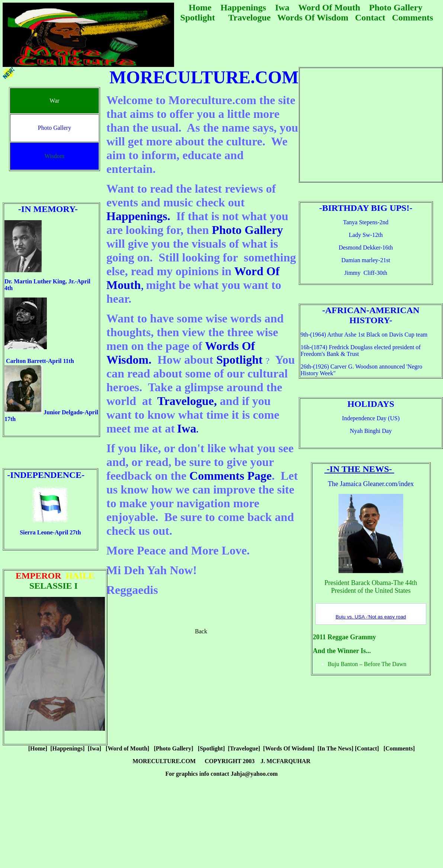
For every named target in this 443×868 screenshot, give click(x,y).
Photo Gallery (248, 230)
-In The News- (358, 469)
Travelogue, (187, 401)
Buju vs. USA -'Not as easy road (371, 617)
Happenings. (138, 216)
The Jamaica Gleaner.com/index (371, 484)
